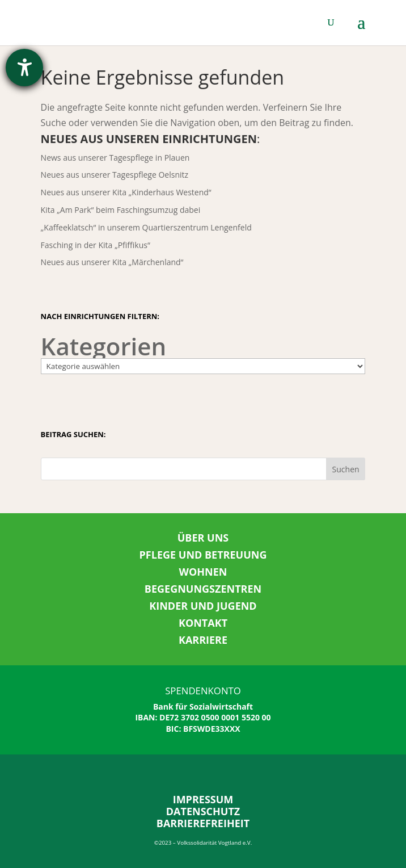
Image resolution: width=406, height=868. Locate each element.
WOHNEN (203, 572)
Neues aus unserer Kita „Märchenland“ (112, 262)
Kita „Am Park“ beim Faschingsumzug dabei (121, 210)
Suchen (346, 469)
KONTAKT (203, 623)
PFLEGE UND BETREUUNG (203, 555)
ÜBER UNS (203, 538)
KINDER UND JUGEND (203, 606)
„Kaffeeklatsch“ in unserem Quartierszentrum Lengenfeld (146, 227)
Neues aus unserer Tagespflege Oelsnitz (115, 175)
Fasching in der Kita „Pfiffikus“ (96, 245)
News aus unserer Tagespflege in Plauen (115, 158)
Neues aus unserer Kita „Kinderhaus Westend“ (126, 192)
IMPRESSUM (203, 799)
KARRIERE (203, 640)
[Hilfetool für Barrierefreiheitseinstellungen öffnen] (24, 68)
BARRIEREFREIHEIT (203, 823)
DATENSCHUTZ (203, 811)
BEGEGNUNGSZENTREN (203, 589)
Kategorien (104, 346)
